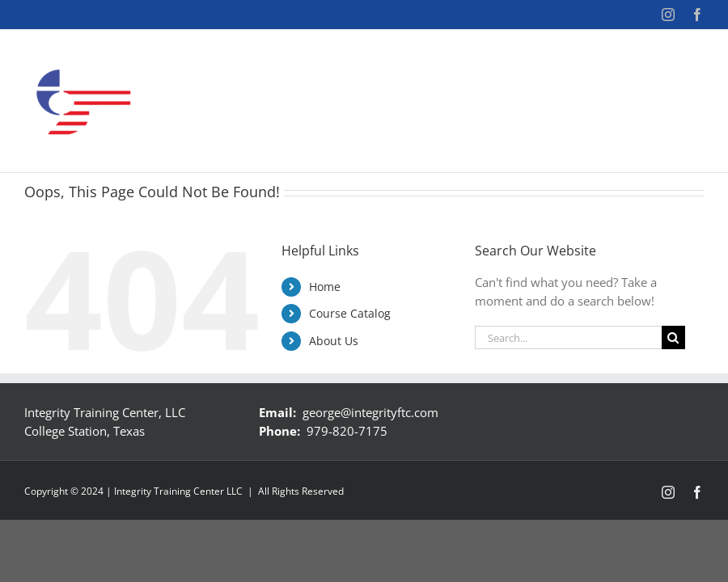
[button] (677, 106)
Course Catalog (350, 313)
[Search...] (568, 337)
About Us (334, 341)
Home (325, 287)
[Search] (673, 337)
